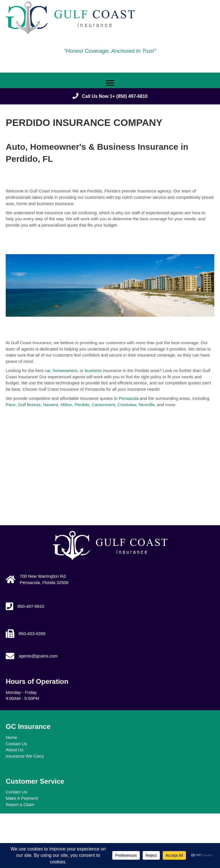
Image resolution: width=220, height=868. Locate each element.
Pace (11, 405)
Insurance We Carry (25, 756)
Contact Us (16, 744)
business (93, 370)
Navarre (51, 405)
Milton (66, 405)
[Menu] (110, 83)
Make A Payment (22, 798)
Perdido (82, 405)
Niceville (147, 405)
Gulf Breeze (29, 405)
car (48, 370)
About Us (15, 750)
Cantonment (103, 405)
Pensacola (129, 398)
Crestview (127, 405)
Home (11, 737)
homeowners (65, 370)
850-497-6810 (31, 606)
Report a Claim (20, 804)
